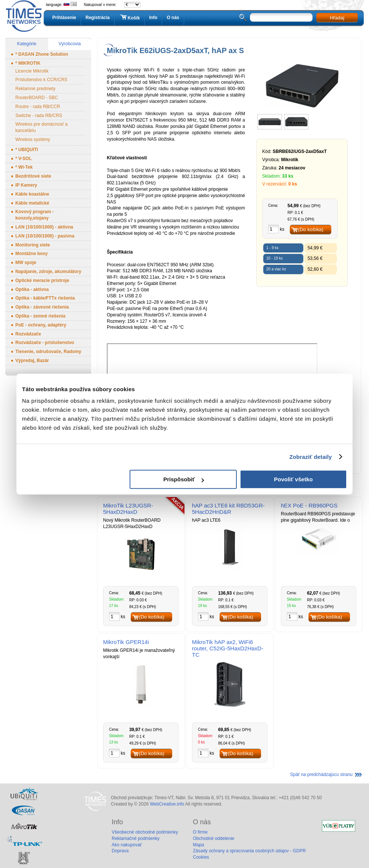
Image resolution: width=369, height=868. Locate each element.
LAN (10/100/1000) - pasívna (45, 236)
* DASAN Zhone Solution (42, 54)
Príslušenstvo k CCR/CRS (41, 80)
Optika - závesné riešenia (42, 307)
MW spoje (26, 263)
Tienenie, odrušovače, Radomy (48, 352)
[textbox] (281, 17)
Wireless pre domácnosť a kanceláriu (41, 127)
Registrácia (98, 18)
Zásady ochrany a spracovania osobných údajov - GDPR (249, 851)
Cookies (201, 857)
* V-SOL (24, 159)
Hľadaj (337, 18)
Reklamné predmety (35, 89)
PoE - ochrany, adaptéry (41, 325)
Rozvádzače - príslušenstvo (45, 343)
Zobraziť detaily (311, 457)
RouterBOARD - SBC (37, 98)
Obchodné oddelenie (213, 838)
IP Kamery (26, 185)
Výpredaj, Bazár (32, 361)
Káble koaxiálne (32, 194)
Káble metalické (32, 203)
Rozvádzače (28, 334)
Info (153, 18)
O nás (173, 18)
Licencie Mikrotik (32, 71)
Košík (130, 18)
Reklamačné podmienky (136, 838)
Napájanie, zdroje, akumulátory (48, 272)
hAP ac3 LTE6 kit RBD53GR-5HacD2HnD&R (228, 509)
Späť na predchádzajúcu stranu (321, 775)
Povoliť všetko (294, 479)
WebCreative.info (167, 804)
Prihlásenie (64, 18)
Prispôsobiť (184, 479)
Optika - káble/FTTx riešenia (45, 298)
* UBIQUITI (27, 150)
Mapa (198, 845)
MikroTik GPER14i (126, 642)
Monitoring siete (33, 245)
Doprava (120, 851)
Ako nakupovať (127, 845)
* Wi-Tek (24, 167)
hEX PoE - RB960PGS (309, 505)
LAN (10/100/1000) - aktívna (44, 227)
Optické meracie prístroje (42, 280)
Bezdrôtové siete (33, 176)
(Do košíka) (311, 229)
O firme (200, 832)
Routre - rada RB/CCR (38, 107)
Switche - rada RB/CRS (39, 116)
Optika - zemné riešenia (40, 316)
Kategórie (27, 44)
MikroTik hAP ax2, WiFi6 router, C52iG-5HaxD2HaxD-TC (228, 648)
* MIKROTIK (28, 63)
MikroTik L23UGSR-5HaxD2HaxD (128, 509)
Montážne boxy (32, 254)
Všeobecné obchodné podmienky (145, 832)
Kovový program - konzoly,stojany (35, 215)
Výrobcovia (70, 44)
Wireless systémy (33, 139)
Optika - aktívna (32, 289)
